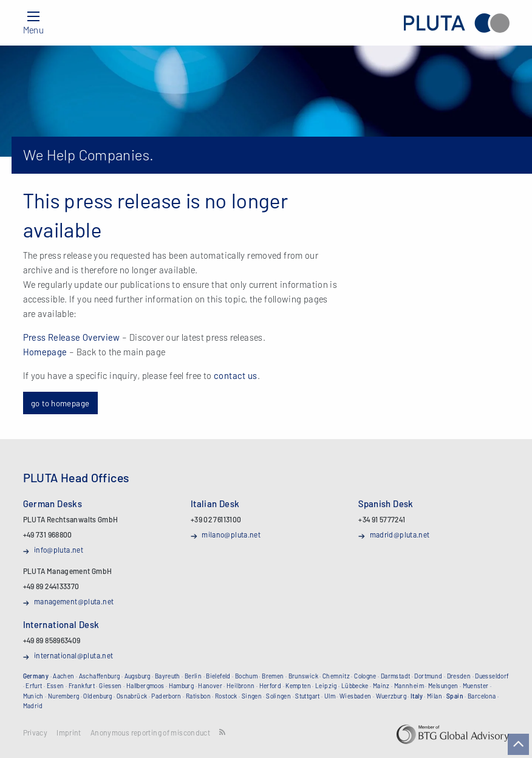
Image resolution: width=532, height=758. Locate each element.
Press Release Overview (72, 337)
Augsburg (138, 676)
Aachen (63, 676)
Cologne (365, 676)
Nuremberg (63, 696)
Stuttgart (307, 696)
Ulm (330, 696)
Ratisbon (198, 696)
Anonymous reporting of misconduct (150, 733)
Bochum (246, 676)
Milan (435, 696)
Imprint (69, 733)
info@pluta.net (59, 550)
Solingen (278, 696)
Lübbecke (355, 686)
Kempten (298, 686)
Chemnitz (336, 676)
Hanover (210, 686)
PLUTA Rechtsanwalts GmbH (456, 23)
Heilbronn (240, 686)
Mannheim (409, 686)
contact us (236, 375)
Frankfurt (82, 686)
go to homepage (60, 403)
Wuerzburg (391, 696)
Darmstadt (395, 676)
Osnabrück (132, 696)
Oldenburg (97, 696)
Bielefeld (218, 676)
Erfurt (34, 686)
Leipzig (326, 686)
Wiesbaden (355, 696)
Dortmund (428, 676)
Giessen (111, 686)
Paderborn (166, 696)
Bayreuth (168, 676)
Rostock (226, 696)
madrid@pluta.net (400, 534)
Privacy (36, 733)
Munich (33, 696)
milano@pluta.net (231, 534)
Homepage (45, 352)
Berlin (193, 676)
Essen (56, 686)
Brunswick (303, 676)
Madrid (33, 706)
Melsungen (443, 686)
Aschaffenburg (100, 676)
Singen (252, 696)
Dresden (459, 676)
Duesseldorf (492, 676)
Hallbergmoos (145, 686)
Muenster (476, 686)
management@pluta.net (74, 601)
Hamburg (182, 686)
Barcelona (482, 696)
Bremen (273, 676)
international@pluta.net (74, 655)
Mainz (381, 686)
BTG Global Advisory (453, 734)
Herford (271, 686)
